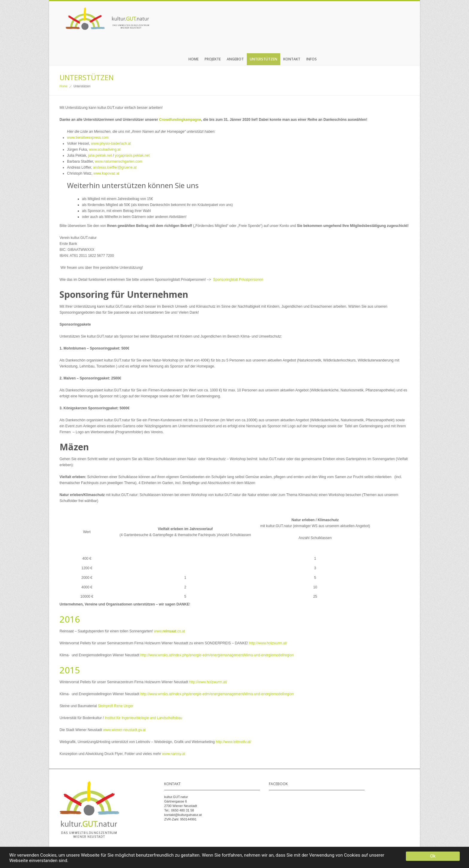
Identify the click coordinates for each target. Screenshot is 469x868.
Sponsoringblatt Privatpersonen (238, 280)
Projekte (213, 59)
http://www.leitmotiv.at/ (233, 742)
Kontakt (292, 59)
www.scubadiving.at (105, 150)
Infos (312, 59)
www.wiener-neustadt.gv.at (124, 730)
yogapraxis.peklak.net (132, 155)
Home (194, 59)
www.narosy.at (174, 754)
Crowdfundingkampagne (180, 120)
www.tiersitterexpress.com (88, 138)
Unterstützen (264, 59)
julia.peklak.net (100, 155)
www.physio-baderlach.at (111, 144)
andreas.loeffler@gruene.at (115, 167)
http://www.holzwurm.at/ (268, 643)
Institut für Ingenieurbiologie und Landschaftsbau (143, 718)
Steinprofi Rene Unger (116, 706)
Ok (433, 856)
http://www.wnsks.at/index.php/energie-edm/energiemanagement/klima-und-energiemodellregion (217, 655)
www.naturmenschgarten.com (118, 161)
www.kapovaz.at (106, 173)
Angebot (235, 59)
